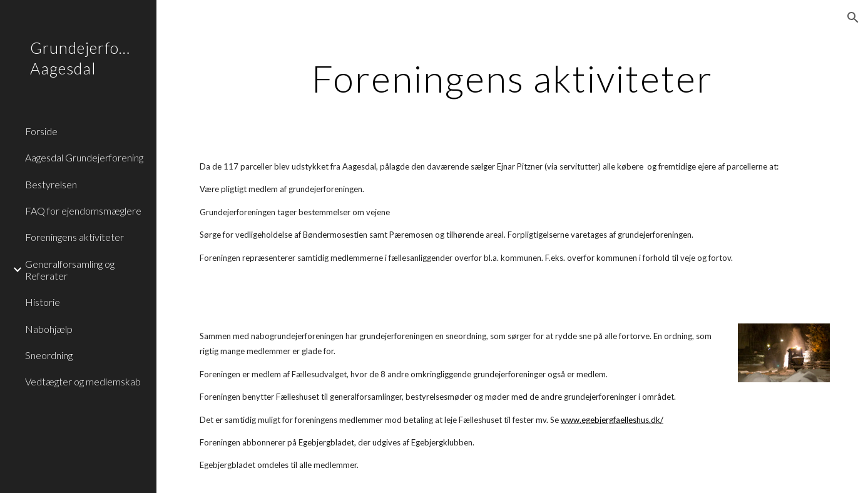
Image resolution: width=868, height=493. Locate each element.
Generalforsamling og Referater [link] (70, 270)
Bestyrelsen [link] (51, 184)
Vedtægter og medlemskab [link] (83, 381)
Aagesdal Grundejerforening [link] (84, 157)
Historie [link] (43, 302)
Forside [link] (41, 131)
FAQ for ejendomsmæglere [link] (83, 211)
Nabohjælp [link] (49, 329)
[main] (513, 78)
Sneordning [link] (49, 355)
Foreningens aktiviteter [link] (74, 237)
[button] (853, 18)
